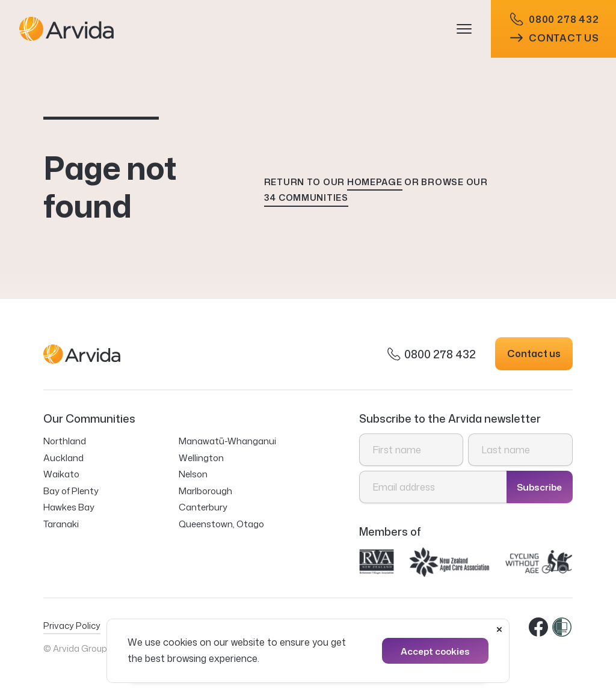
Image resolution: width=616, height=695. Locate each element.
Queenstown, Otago (221, 524)
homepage (375, 182)
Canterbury (203, 507)
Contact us (555, 38)
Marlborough (205, 491)
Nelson (193, 474)
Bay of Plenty (71, 491)
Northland (65, 441)
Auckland (63, 458)
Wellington (201, 458)
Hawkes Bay (69, 507)
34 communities (306, 197)
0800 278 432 (555, 20)
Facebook (539, 628)
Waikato (61, 474)
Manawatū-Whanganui (227, 441)
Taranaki (61, 524)
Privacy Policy (72, 626)
